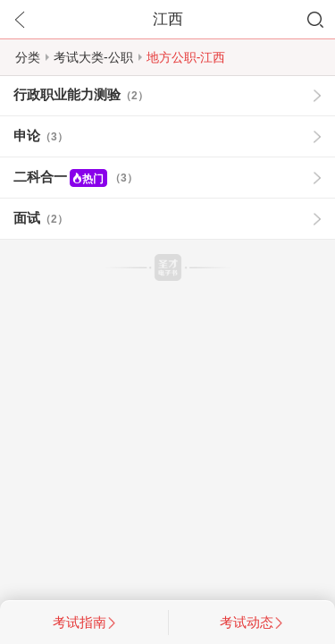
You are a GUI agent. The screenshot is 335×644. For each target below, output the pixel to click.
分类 (28, 57)
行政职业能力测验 (81, 94)
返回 (20, 20)
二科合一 (75, 178)
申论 (41, 136)
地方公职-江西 (186, 57)
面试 (41, 218)
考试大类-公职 (93, 57)
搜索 (315, 20)
